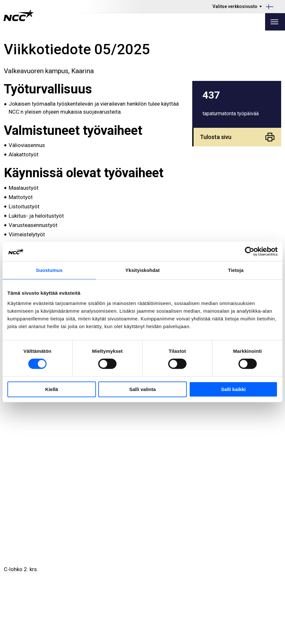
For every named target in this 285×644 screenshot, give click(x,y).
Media (28, 574)
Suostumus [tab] (49, 270)
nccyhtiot (246, 598)
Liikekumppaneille (42, 606)
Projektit (100, 590)
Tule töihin (33, 590)
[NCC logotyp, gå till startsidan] (18, 15)
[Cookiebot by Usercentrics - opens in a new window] (250, 251)
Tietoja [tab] (236, 270)
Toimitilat (101, 582)
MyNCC (163, 598)
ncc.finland (248, 574)
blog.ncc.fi (166, 606)
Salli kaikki (233, 389)
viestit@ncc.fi (38, 553)
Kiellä (52, 389)
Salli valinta (143, 389)
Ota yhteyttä (104, 606)
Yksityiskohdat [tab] (142, 270)
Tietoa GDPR (169, 590)
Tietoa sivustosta (244, 637)
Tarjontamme (106, 574)
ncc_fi (242, 590)
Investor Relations (42, 582)
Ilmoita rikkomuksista (179, 582)
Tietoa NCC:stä (108, 598)
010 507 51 (35, 545)
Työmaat (164, 574)
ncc (239, 582)
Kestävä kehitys (39, 598)
